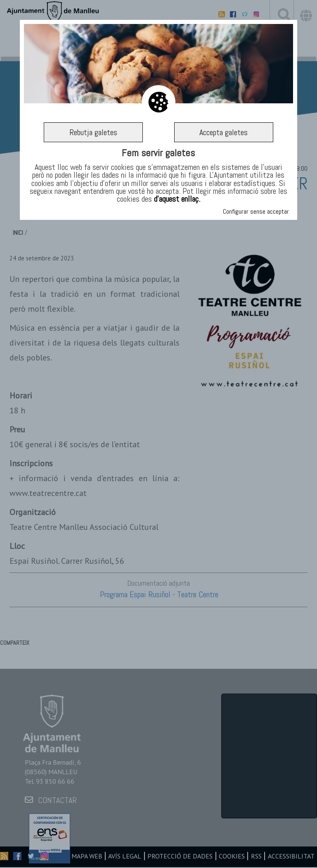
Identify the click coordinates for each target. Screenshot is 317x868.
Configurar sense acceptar (256, 211)
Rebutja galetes (93, 132)
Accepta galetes (224, 132)
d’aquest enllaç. (177, 199)
